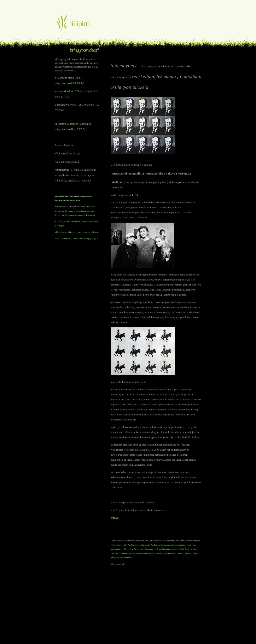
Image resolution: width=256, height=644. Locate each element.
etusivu (114, 518)
